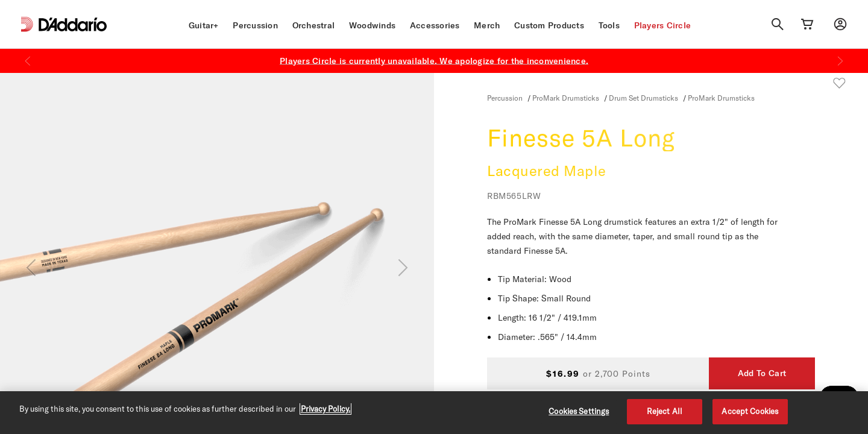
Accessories (435, 25)
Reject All (665, 411)
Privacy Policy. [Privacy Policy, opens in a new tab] (325, 409)
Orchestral (314, 25)
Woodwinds (372, 25)
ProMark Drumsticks (566, 98)
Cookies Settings (579, 411)
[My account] (840, 24)
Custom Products (549, 25)
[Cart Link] (807, 24)
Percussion (255, 25)
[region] (434, 413)
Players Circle (663, 25)
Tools (609, 25)
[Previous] (28, 61)
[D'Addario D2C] (73, 24)
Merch (487, 25)
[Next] (840, 61)
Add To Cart (762, 373)
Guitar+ (204, 25)
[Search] (778, 24)
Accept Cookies (750, 411)
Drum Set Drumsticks (643, 98)
